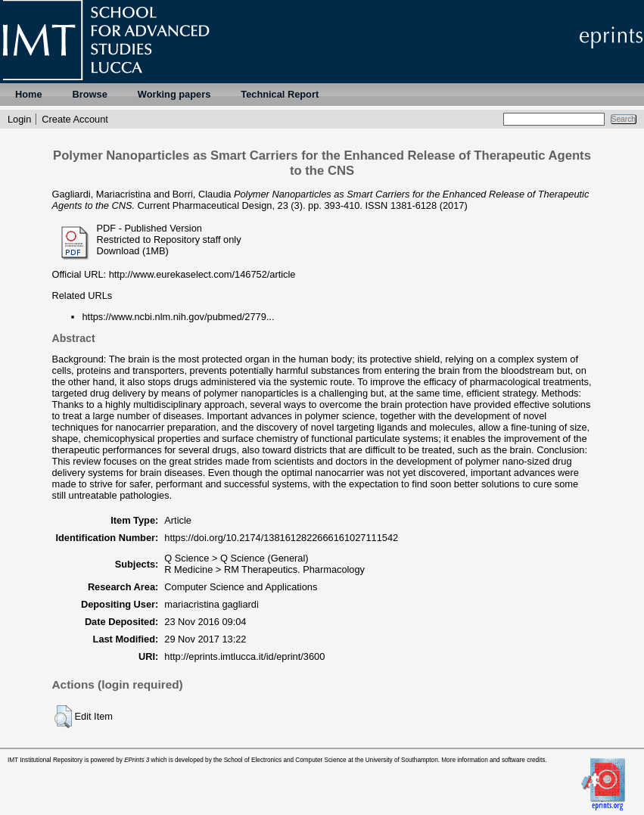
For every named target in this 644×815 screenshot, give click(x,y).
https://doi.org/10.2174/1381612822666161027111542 (281, 538)
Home (29, 94)
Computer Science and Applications (241, 587)
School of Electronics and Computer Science (285, 760)
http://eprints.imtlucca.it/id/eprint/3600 (244, 656)
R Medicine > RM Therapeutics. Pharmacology (264, 569)
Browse (90, 94)
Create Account (75, 119)
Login (19, 119)
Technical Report (280, 94)
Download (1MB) (133, 251)
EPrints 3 (137, 760)
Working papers (174, 94)
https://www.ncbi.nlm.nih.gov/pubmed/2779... (179, 317)
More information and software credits (493, 760)
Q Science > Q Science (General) (236, 558)
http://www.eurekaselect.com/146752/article (202, 274)
